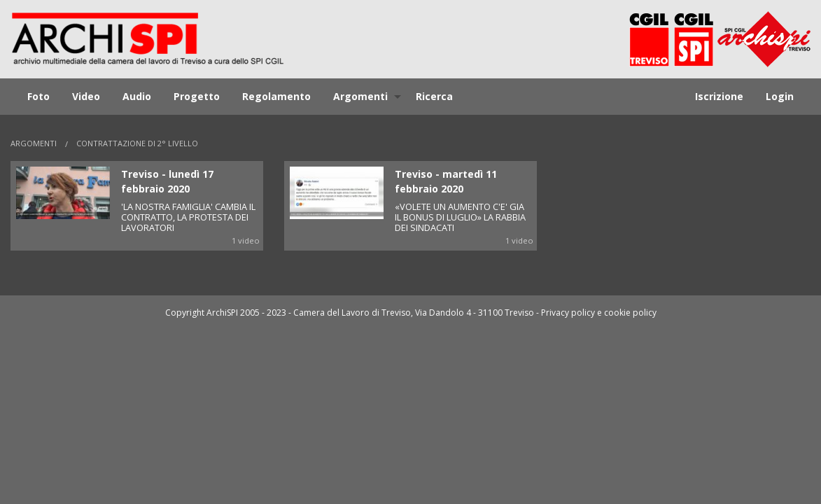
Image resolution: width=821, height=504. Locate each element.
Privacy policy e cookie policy (599, 313)
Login (780, 96)
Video (86, 96)
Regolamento (276, 96)
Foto (38, 96)
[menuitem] (38, 97)
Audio (137, 96)
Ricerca (434, 96)
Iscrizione (719, 96)
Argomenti (360, 96)
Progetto (197, 96)
